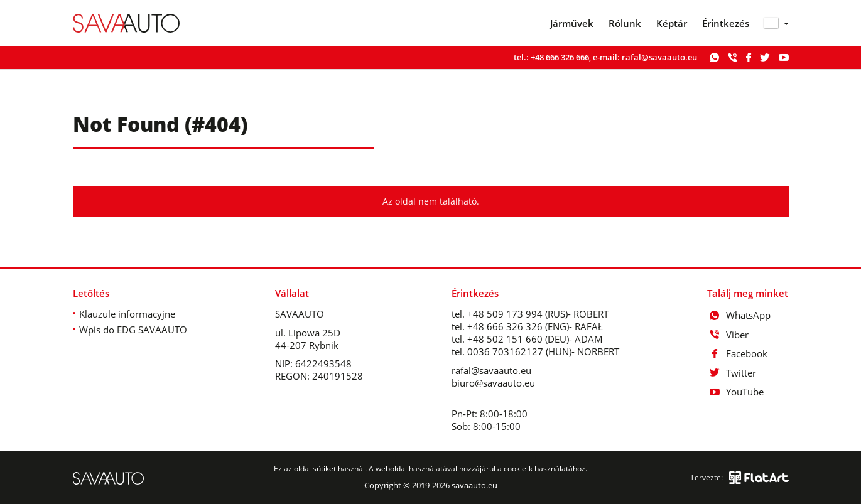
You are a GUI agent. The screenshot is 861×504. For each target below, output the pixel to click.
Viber (728, 335)
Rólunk (625, 24)
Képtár (672, 24)
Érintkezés (726, 24)
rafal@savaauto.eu (659, 57)
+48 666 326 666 (560, 57)
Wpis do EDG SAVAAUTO (133, 330)
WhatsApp (739, 315)
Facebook (737, 353)
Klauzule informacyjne (127, 314)
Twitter (732, 373)
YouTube (735, 392)
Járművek (572, 24)
